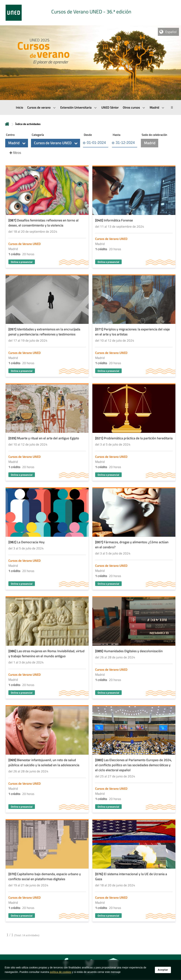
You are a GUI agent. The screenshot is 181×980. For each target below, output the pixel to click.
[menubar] (90, 107)
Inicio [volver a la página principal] (7, 124)
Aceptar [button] (163, 970)
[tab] (90, 13)
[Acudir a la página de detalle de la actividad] (47, 217)
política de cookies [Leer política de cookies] (61, 972)
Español (171, 32)
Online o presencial (22, 262)
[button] (17, 143)
